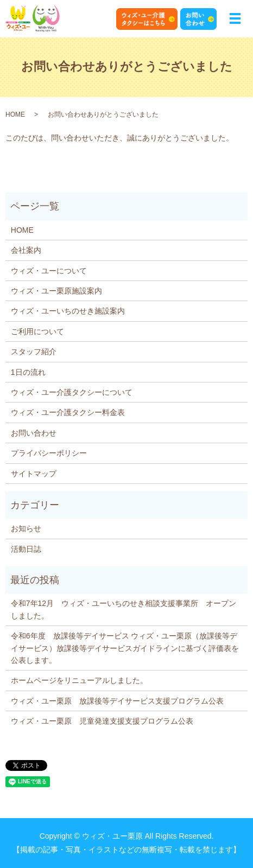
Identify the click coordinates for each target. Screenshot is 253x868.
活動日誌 (26, 549)
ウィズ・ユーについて (49, 271)
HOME (15, 114)
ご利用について (37, 331)
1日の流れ (28, 372)
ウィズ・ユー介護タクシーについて (72, 392)
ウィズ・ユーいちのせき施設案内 (68, 311)
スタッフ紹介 (34, 352)
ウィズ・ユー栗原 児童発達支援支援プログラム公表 (102, 721)
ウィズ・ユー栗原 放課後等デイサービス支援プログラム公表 (117, 701)
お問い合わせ (34, 433)
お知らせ (26, 528)
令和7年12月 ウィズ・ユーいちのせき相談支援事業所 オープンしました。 (124, 609)
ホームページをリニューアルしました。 (79, 680)
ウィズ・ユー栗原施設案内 (56, 291)
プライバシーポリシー (49, 453)
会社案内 (26, 250)
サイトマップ (34, 474)
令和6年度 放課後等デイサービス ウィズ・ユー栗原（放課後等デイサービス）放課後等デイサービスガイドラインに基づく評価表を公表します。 (125, 648)
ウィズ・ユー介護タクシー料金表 (68, 412)
